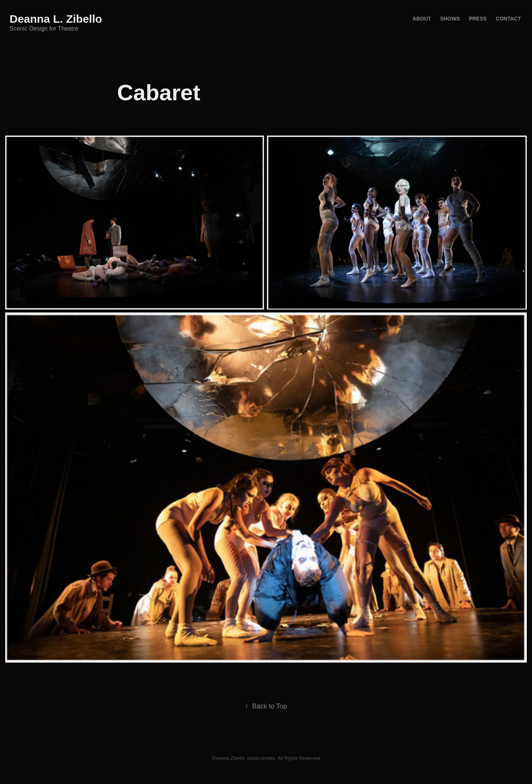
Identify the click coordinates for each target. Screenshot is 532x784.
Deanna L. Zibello (56, 19)
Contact (508, 19)
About (422, 19)
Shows (450, 19)
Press (478, 19)
